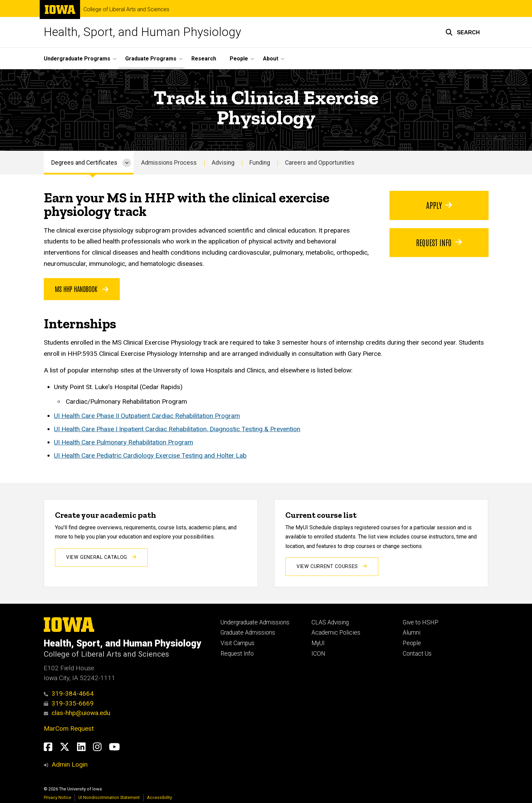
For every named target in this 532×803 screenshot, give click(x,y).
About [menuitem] (271, 59)
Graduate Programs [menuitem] (151, 59)
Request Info (439, 242)
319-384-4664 (69, 693)
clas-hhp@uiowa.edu (77, 713)
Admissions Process (169, 163)
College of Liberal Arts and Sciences (126, 10)
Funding (260, 163)
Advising (223, 163)
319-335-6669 (69, 703)
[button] (463, 32)
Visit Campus (237, 643)
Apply (439, 205)
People (412, 643)
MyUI (318, 643)
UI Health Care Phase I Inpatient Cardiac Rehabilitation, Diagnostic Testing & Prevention (177, 429)
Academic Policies (336, 633)
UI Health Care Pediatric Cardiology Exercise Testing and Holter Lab (150, 455)
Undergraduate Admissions (255, 622)
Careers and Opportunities (320, 163)
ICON (318, 654)
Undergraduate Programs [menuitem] (77, 59)
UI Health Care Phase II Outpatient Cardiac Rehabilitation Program (147, 416)
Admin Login (70, 764)
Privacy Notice (58, 797)
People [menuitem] (239, 59)
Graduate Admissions (248, 633)
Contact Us (417, 654)
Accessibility (159, 797)
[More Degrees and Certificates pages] (127, 163)
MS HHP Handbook (82, 289)
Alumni (412, 633)
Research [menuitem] (204, 59)
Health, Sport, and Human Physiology (142, 32)
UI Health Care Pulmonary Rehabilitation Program (123, 442)
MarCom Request (69, 728)
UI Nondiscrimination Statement (109, 797)
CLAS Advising (330, 622)
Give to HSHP (421, 622)
